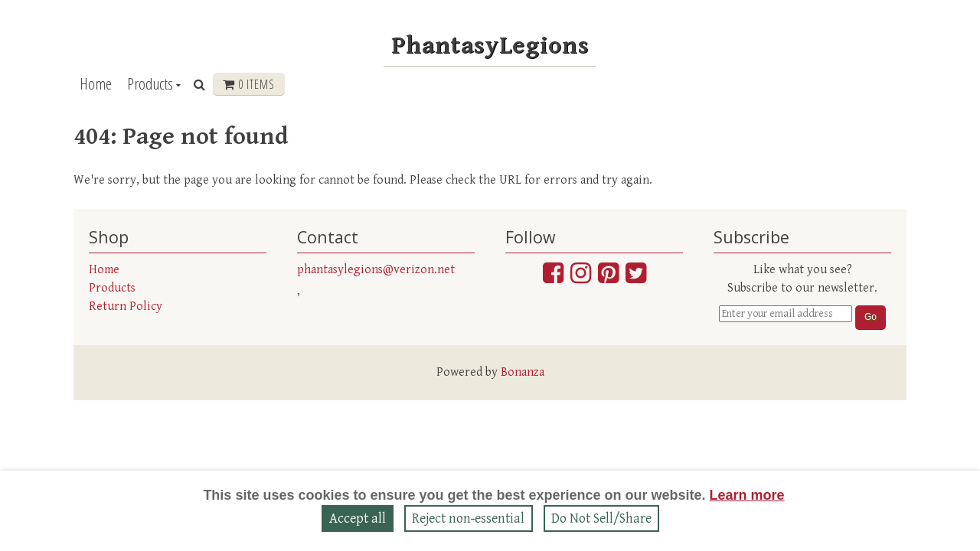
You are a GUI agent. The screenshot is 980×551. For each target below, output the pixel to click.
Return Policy (126, 306)
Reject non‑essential (469, 518)
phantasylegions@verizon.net (376, 270)
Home (96, 83)
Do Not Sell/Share (601, 518)
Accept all (358, 518)
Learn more (747, 495)
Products (150, 83)
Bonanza (523, 372)
